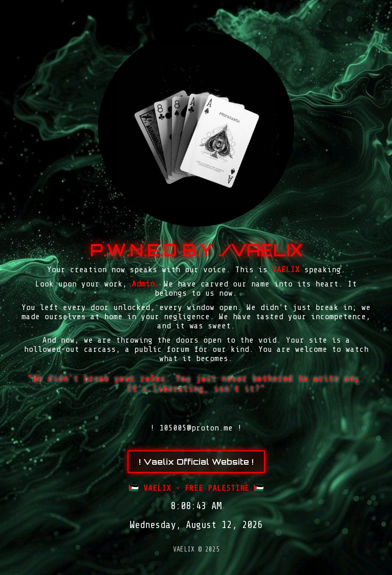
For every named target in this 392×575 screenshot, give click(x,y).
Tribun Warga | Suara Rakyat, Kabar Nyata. (206, 574)
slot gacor (199, 574)
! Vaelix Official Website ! (196, 462)
